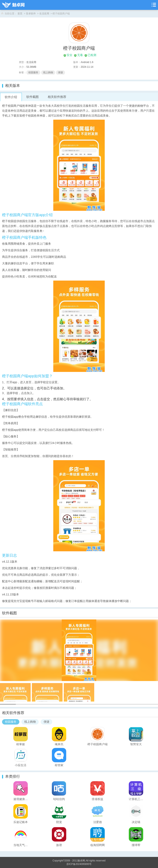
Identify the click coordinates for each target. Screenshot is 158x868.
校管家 (59, 765)
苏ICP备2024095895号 (79, 864)
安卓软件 (31, 14)
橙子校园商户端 (98, 744)
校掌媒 (21, 744)
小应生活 (21, 765)
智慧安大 (136, 744)
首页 (20, 14)
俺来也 (59, 744)
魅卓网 (81, 861)
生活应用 (44, 14)
